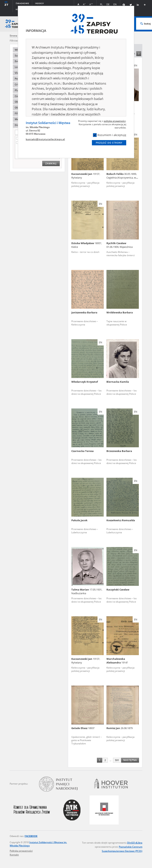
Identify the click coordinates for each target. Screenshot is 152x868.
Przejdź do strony (109, 143)
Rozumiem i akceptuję (110, 135)
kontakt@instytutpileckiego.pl (45, 139)
